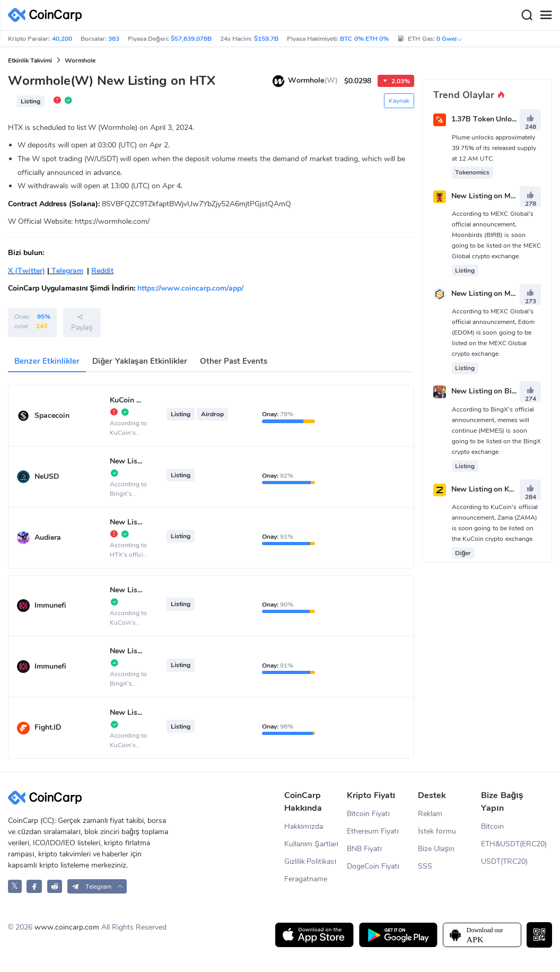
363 (114, 39)
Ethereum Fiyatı (373, 831)
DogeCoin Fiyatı (373, 866)
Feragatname (306, 879)
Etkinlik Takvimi (30, 60)
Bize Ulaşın (436, 849)
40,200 (62, 39)
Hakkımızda (304, 826)
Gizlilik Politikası (310, 861)
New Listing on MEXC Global (500, 294)
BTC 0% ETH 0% (364, 39)
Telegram (66, 271)
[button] (97, 886)
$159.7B (266, 39)
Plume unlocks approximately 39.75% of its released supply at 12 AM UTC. (494, 148)
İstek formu (437, 831)
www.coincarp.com (67, 927)
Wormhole (80, 60)
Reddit (102, 271)
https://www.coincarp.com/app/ (190, 288)
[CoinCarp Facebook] (34, 886)
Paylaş (82, 322)
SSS (425, 866)
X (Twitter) (27, 271)
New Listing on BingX (488, 392)
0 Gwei (450, 39)
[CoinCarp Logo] (48, 15)
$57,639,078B (191, 39)
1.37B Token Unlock (486, 120)
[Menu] (546, 15)
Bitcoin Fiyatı (368, 814)
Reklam (430, 814)
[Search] (527, 15)
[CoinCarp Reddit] (55, 886)
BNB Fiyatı (364, 849)
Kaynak (399, 101)
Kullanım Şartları (312, 844)
